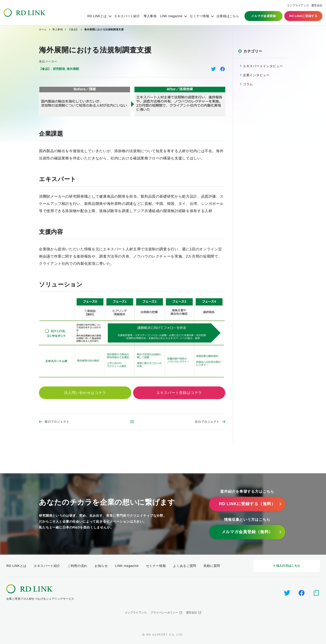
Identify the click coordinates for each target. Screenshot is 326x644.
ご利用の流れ (77, 566)
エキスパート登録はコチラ (179, 393)
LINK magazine (171, 16)
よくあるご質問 (185, 566)
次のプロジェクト (207, 422)
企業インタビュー (256, 75)
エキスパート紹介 (127, 16)
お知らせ (101, 566)
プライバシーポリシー (164, 613)
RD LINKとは (97, 16)
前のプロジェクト (57, 422)
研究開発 (59, 69)
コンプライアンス (298, 5)
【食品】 (45, 69)
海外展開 (73, 69)
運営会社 (317, 5)
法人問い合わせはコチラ (85, 393)
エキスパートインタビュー (263, 66)
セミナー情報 (199, 16)
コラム (248, 84)
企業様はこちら (228, 16)
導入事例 (150, 16)
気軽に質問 (212, 566)
